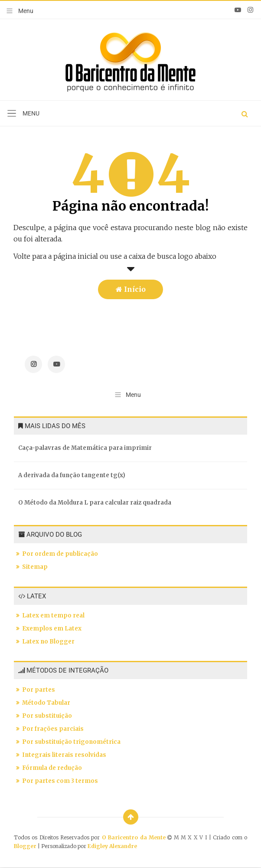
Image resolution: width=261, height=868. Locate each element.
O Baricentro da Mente (135, 837)
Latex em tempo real (53, 616)
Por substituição (47, 716)
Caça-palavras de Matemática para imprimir (85, 448)
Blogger (25, 846)
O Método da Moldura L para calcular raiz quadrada (95, 503)
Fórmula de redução (52, 768)
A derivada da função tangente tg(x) (72, 475)
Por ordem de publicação (60, 554)
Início (131, 289)
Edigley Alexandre (112, 846)
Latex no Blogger (48, 642)
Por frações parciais (53, 729)
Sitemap (35, 567)
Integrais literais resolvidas (64, 755)
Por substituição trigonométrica (71, 742)
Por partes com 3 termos (60, 781)
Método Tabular (46, 703)
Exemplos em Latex (52, 629)
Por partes (39, 690)
